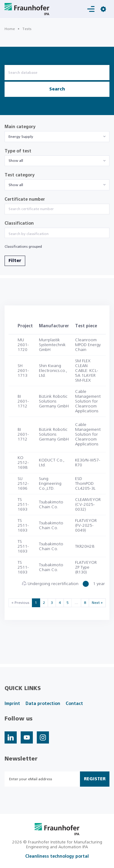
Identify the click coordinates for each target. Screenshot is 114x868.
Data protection (43, 704)
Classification (19, 223)
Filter (15, 261)
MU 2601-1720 (23, 345)
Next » (97, 603)
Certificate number (25, 199)
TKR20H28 (85, 546)
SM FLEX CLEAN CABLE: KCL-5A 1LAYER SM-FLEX (87, 371)
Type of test (18, 151)
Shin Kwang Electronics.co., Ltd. (53, 371)
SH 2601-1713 (23, 371)
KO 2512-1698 (23, 463)
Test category (20, 175)
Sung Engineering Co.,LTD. (50, 484)
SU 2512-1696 (23, 484)
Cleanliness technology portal (57, 856)
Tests (27, 29)
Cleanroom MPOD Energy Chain (88, 345)
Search (57, 89)
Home (10, 29)
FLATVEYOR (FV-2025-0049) (86, 526)
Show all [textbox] (16, 161)
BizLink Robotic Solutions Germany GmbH (54, 401)
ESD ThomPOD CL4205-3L (85, 484)
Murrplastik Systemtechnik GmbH (52, 345)
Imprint (12, 704)
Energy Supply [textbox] (21, 137)
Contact (74, 704)
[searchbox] (57, 234)
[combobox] (57, 137)
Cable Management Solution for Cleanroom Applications (88, 401)
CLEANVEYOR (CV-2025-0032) (88, 505)
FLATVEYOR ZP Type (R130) (86, 567)
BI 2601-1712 (23, 401)
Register (95, 779)
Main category (20, 127)
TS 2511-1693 (23, 505)
